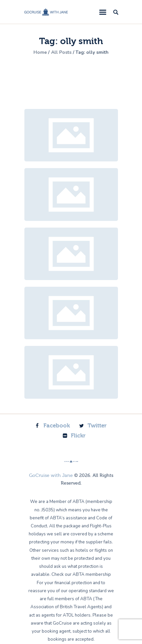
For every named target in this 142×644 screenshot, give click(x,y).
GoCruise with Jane (51, 476)
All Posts (61, 52)
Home (40, 52)
